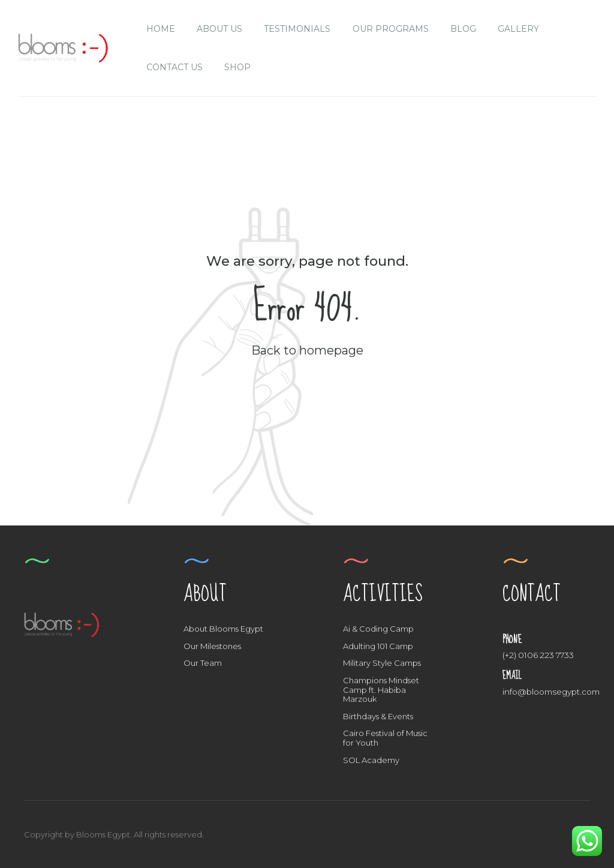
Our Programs (391, 29)
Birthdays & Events (378, 716)
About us (219, 29)
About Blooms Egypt (223, 629)
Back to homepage (307, 350)
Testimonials (297, 29)
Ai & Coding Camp (378, 629)
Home (161, 29)
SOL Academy (371, 760)
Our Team (203, 663)
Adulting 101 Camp (378, 646)
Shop (237, 67)
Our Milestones (212, 646)
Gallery (518, 29)
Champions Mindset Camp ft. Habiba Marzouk (381, 690)
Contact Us (174, 67)
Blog (463, 29)
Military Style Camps (382, 663)
